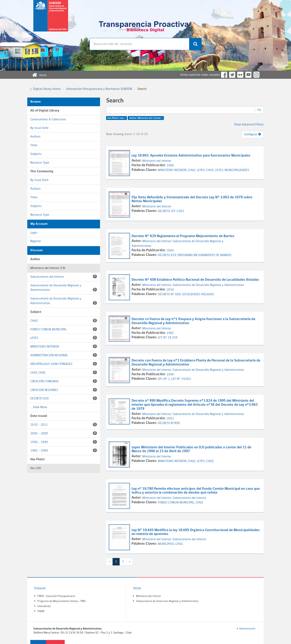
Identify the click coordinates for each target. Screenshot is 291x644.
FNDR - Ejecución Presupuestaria (56, 596)
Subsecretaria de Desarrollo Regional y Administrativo (167, 601)
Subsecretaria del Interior (64, 277)
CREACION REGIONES (64, 390)
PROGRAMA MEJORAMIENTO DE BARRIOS (205, 255)
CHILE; (192, 170)
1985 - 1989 (64, 450)
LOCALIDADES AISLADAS (198, 294)
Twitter (232, 75)
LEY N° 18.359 (168, 338)
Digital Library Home (47, 89)
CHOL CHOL (64, 372)
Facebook (224, 75)
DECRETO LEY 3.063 (171, 211)
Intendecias (44, 606)
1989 (170, 166)
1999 (170, 375)
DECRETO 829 (64, 398)
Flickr (240, 75)
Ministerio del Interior (157, 161)
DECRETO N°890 (169, 423)
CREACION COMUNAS (64, 381)
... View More (39, 407)
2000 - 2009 (64, 433)
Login (34, 233)
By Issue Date (39, 128)
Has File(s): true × (117, 118)
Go (259, 110)
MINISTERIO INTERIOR (64, 346)
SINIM (41, 611)
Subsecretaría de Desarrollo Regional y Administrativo (64, 288)
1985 (170, 333)
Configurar (253, 134)
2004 (170, 251)
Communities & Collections (48, 120)
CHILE (64, 321)
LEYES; (201, 170)
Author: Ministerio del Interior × (146, 118)
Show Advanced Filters (249, 125)
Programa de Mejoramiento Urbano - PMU (62, 601)
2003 (170, 419)
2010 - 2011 (64, 425)
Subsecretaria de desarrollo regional (51, 19)
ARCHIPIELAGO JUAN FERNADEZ (64, 364)
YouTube (248, 75)
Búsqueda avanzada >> (104, 55)
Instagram (256, 75)
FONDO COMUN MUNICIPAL (64, 329)
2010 (170, 290)
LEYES (64, 338)
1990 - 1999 (64, 442)
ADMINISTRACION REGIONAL (64, 355)
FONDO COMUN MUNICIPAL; (177, 503)
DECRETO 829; (168, 255)
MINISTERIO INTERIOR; (173, 170)
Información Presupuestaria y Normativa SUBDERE (99, 89)
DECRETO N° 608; (170, 294)
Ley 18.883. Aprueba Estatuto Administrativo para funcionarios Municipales (191, 156)
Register (36, 241)
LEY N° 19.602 (181, 379)
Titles (34, 145)
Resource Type (40, 163)
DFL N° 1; (165, 379)
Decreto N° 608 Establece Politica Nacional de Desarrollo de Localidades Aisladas (196, 280)
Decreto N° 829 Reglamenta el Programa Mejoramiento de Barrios (183, 236)
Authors (35, 137)
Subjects (36, 154)
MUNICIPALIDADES (237, 170)
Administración (247, 629)
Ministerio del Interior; (157, 241)
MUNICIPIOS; (167, 544)
